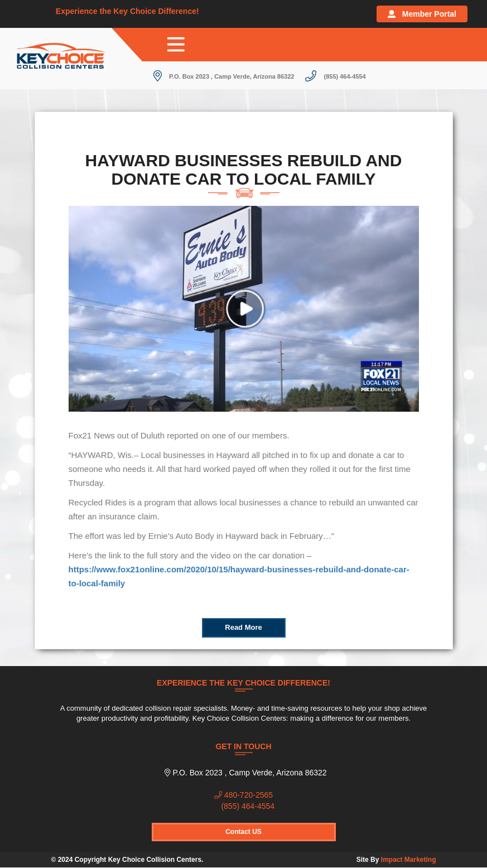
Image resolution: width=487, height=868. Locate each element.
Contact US (243, 832)
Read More (243, 627)
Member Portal (422, 14)
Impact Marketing (409, 860)
